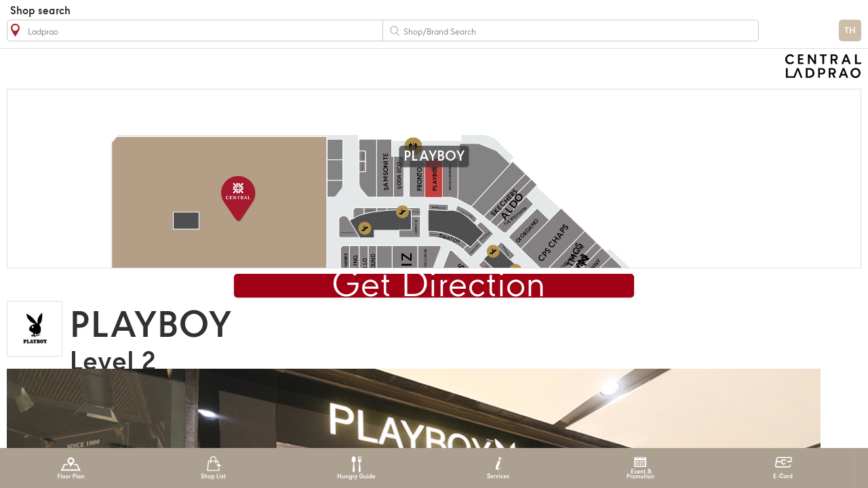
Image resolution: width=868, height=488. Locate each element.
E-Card (783, 468)
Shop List (213, 468)
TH (850, 31)
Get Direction (439, 286)
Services (498, 468)
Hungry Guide (356, 468)
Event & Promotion (640, 468)
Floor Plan (71, 468)
